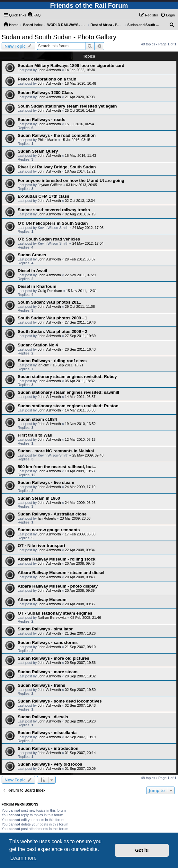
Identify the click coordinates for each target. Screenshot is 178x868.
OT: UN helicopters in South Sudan (53, 223)
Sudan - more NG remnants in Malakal (56, 451)
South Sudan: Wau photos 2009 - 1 (52, 318)
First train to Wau (35, 435)
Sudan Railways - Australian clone (52, 514)
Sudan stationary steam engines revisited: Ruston (68, 406)
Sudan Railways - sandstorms (48, 642)
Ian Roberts (47, 518)
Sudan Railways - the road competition (57, 135)
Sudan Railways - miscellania (47, 733)
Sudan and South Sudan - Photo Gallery (59, 37)
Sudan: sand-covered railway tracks (54, 210)
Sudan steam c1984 (37, 419)
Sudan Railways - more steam (48, 672)
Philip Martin (47, 140)
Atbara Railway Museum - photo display (58, 586)
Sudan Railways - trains (41, 685)
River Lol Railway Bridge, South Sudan (57, 167)
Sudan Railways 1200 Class (45, 93)
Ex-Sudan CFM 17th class (44, 196)
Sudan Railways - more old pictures (53, 658)
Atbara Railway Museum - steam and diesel (61, 573)
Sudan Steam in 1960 (39, 498)
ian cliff (43, 365)
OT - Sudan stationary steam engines (55, 613)
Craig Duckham (50, 291)
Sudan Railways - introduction (48, 748)
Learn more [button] (23, 858)
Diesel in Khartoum (37, 286)
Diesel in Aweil (32, 271)
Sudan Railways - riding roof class (52, 361)
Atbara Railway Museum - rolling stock (57, 559)
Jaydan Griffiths (50, 185)
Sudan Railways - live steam (46, 482)
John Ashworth (49, 70)
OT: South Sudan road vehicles (49, 239)
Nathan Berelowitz (52, 618)
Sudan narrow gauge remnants (49, 530)
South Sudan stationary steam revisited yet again (67, 106)
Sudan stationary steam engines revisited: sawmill (68, 392)
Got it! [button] (142, 850)
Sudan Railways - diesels (43, 717)
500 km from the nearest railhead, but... (57, 467)
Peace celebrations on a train (47, 79)
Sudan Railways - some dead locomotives (60, 701)
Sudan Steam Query (38, 151)
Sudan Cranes (32, 255)
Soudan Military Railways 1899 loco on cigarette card (71, 66)
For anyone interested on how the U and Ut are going (71, 180)
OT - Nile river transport (41, 546)
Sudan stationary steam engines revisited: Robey (67, 377)
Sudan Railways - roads (41, 120)
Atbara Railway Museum (42, 600)
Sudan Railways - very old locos (50, 764)
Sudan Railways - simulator (45, 629)
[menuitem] (34, 15)
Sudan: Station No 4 (38, 345)
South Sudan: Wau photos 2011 (49, 302)
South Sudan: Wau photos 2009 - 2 (52, 331)
